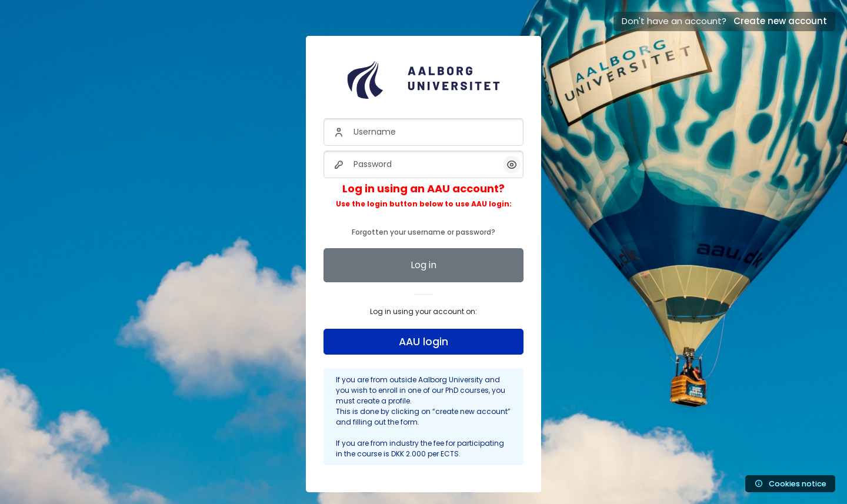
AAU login (423, 342)
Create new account (780, 21)
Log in (423, 265)
